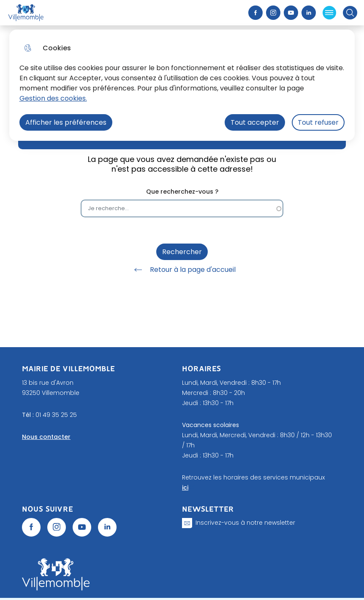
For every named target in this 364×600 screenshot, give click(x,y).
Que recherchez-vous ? (182, 192)
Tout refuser (318, 122)
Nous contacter (46, 437)
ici (185, 488)
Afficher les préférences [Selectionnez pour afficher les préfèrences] (66, 122)
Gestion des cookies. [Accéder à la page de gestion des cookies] (53, 98)
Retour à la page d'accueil (182, 270)
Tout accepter (255, 122)
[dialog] (182, 85)
